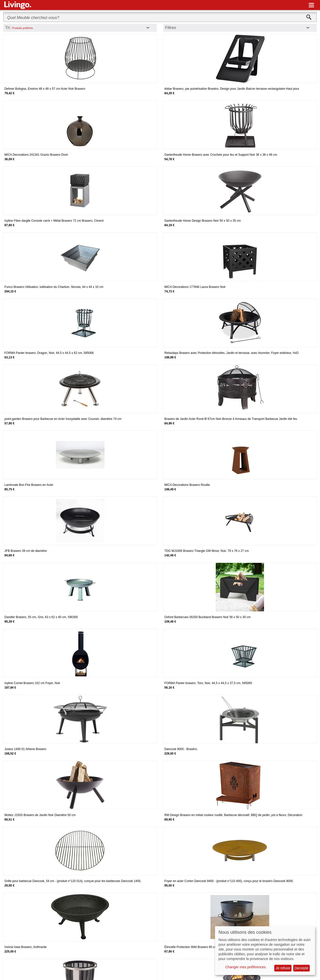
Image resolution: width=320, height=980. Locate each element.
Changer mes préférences (245, 967)
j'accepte (302, 968)
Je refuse (283, 968)
